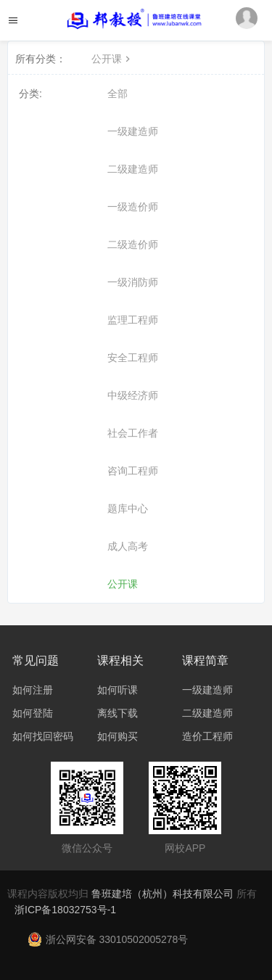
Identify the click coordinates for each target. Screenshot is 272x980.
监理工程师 (133, 320)
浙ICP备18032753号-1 (65, 910)
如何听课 (118, 690)
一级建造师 (133, 131)
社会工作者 (133, 433)
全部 (118, 94)
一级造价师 (133, 207)
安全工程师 (133, 358)
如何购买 (118, 736)
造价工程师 (207, 736)
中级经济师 (133, 395)
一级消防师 (133, 282)
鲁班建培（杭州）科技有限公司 (164, 894)
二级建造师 (133, 169)
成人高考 (128, 546)
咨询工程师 (133, 471)
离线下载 (118, 713)
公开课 (112, 59)
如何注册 (33, 690)
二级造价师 (133, 244)
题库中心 (128, 508)
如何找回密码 (43, 736)
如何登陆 (33, 713)
